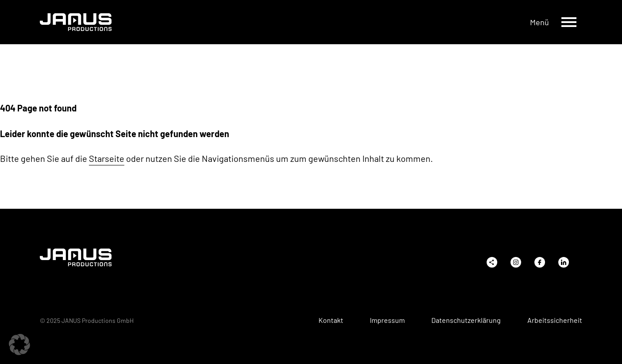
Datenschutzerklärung (466, 320)
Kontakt (331, 320)
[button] (19, 345)
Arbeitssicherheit (555, 320)
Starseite (107, 158)
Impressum (387, 320)
